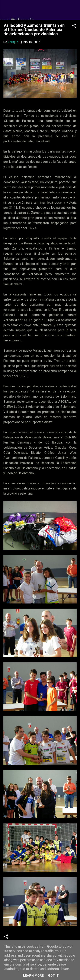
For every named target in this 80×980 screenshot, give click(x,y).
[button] (74, 26)
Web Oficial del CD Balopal (40, 10)
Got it (53, 976)
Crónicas (20, 938)
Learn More (33, 976)
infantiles (38, 938)
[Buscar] (74, 9)
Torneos (56, 938)
